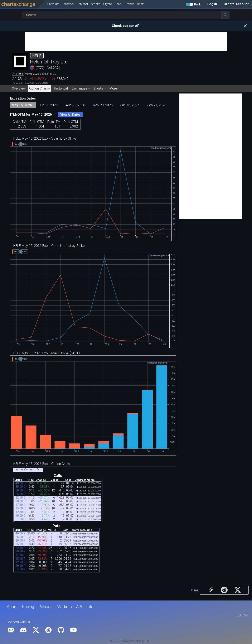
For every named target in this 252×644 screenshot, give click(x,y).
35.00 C (20, 487)
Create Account (236, 4)
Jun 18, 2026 (48, 105)
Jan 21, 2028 (157, 105)
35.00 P (20, 537)
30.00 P (20, 541)
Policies (45, 607)
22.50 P (20, 548)
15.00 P (20, 559)
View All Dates (70, 115)
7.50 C (21, 519)
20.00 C (20, 501)
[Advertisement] (126, 41)
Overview (19, 88)
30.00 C (20, 491)
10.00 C (20, 516)
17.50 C (20, 505)
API (79, 607)
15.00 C (20, 508)
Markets (64, 607)
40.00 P (20, 534)
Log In (212, 4)
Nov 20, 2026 (103, 105)
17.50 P (20, 555)
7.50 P (21, 569)
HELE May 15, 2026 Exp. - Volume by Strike (45, 138)
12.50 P (20, 562)
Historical (61, 88)
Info (90, 607)
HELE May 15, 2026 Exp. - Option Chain (42, 464)
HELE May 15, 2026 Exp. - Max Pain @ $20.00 (47, 353)
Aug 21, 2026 (76, 105)
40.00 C (20, 483)
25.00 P (20, 544)
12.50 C (20, 512)
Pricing (28, 607)
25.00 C (20, 494)
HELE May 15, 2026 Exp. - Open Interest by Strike (49, 246)
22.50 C (20, 498)
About (12, 607)
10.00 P (20, 566)
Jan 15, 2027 (130, 105)
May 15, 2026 (22, 105)
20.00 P (20, 551)
